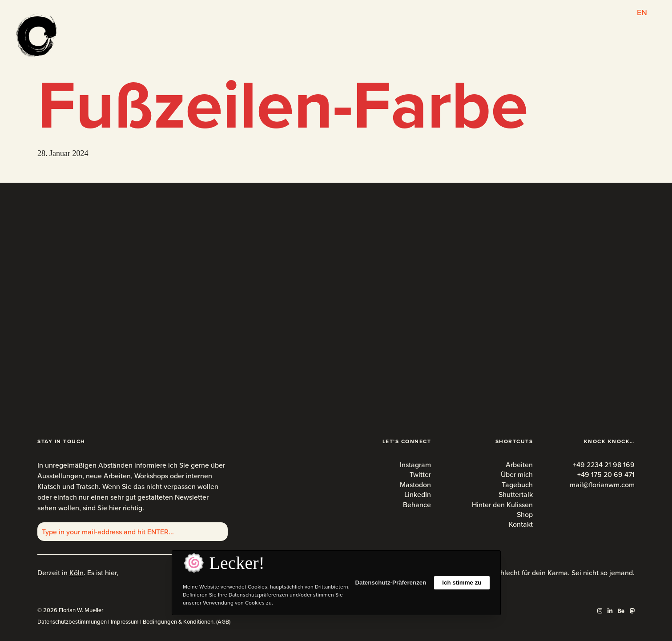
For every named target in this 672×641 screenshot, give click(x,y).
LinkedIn (418, 495)
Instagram (415, 465)
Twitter (420, 475)
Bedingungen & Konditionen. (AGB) (187, 622)
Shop (525, 515)
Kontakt (521, 524)
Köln (76, 573)
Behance (417, 505)
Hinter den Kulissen (502, 505)
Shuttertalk (516, 495)
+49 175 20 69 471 (606, 475)
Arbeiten (519, 465)
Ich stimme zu (462, 583)
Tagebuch (517, 485)
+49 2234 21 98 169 (604, 465)
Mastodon (415, 485)
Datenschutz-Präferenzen (390, 583)
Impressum (125, 622)
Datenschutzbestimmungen (72, 622)
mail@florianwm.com (602, 485)
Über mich (517, 475)
